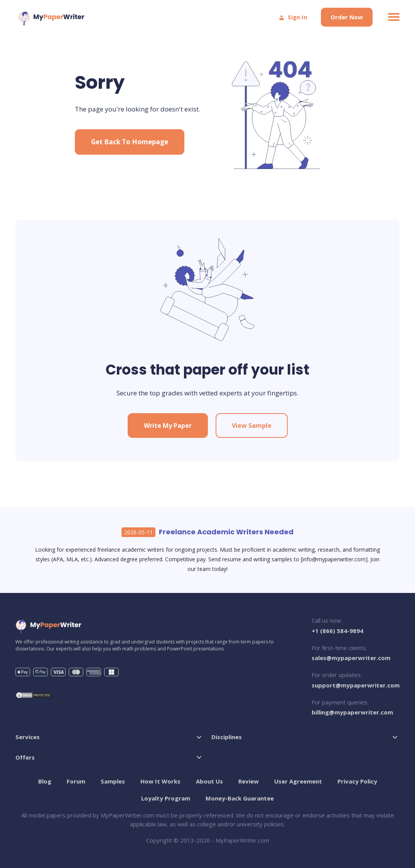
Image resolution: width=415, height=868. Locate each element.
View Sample (252, 426)
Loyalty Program (166, 798)
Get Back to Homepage (130, 142)
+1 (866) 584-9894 (337, 631)
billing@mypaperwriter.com (352, 712)
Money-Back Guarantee (240, 798)
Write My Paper (168, 426)
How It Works (160, 781)
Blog (45, 781)
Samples (113, 781)
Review (249, 781)
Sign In (293, 17)
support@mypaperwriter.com (356, 685)
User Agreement (298, 781)
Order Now (347, 17)
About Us (209, 781)
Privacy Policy (357, 781)
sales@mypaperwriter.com (351, 658)
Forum (76, 781)
